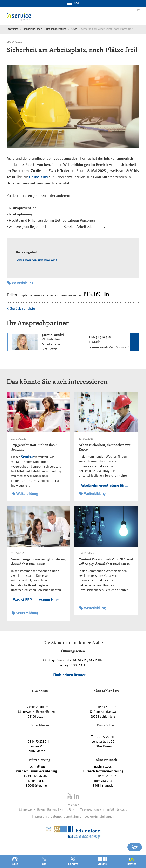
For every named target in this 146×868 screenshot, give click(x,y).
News (74, 29)
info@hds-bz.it (117, 810)
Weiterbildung (20, 283)
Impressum (39, 817)
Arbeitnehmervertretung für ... (104, 485)
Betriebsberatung (56, 29)
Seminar (27, 457)
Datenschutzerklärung (66, 817)
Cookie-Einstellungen (99, 817)
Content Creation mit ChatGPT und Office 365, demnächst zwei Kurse (106, 562)
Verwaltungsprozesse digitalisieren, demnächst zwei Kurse (38, 562)
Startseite (12, 29)
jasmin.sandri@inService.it (109, 347)
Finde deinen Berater (69, 675)
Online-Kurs (38, 177)
